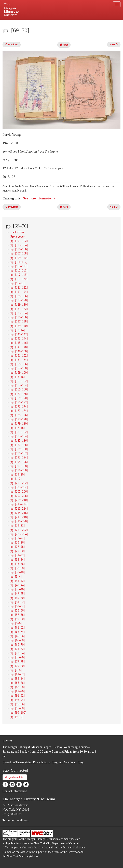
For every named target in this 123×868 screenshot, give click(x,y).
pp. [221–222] (19, 530)
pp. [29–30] (18, 551)
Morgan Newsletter (15, 777)
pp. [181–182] (19, 432)
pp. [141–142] (19, 334)
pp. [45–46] (18, 589)
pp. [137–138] (19, 321)
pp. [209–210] (19, 500)
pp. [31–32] (18, 555)
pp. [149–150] (19, 351)
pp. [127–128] (19, 300)
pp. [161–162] (19, 381)
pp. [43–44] (18, 585)
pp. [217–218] (19, 517)
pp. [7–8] (16, 670)
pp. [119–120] (19, 279)
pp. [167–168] (19, 394)
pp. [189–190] (19, 449)
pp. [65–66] (18, 636)
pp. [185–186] (19, 441)
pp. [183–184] (19, 436)
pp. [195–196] (19, 462)
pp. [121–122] (19, 288)
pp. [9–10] (17, 717)
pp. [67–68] (18, 640)
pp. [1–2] (16, 479)
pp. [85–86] (18, 683)
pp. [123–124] (19, 292)
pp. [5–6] (16, 623)
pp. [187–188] (19, 445)
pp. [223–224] (19, 534)
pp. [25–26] (18, 542)
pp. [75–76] (18, 657)
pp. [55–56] (18, 611)
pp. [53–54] (18, 606)
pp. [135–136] (19, 317)
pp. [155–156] (19, 364)
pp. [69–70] (18, 645)
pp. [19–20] (18, 474)
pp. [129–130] (19, 305)
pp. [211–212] (19, 504)
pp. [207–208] (19, 496)
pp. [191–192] (19, 453)
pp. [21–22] (18, 525)
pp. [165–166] (19, 389)
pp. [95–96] (18, 704)
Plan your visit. (21, 23)
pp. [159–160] (19, 373)
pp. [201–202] (19, 483)
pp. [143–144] (19, 338)
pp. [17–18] (18, 428)
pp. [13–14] (18, 330)
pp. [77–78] (18, 661)
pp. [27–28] (18, 547)
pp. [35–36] (18, 564)
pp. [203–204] (19, 487)
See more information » (39, 198)
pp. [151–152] (19, 356)
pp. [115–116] (19, 270)
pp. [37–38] (18, 568)
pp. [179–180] (19, 424)
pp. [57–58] (18, 615)
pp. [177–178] (19, 419)
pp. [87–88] (18, 687)
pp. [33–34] (18, 560)
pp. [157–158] (19, 368)
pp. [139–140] (19, 326)
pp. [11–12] (17, 283)
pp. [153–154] (19, 360)
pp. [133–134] (19, 313)
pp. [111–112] (19, 262)
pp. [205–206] (19, 492)
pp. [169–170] (19, 398)
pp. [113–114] (19, 266)
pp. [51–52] (18, 602)
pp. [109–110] (19, 258)
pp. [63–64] (18, 632)
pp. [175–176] (19, 415)
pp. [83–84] (18, 679)
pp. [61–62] (18, 628)
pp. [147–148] (19, 347)
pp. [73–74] (18, 653)
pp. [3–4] (16, 577)
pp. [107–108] (19, 253)
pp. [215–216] (19, 513)
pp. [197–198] (19, 466)
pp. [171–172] (19, 402)
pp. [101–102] (19, 241)
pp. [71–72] (18, 649)
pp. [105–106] (19, 249)
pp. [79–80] (18, 666)
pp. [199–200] (19, 470)
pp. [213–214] (19, 509)
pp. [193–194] (19, 457)
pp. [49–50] (18, 598)
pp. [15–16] (18, 377)
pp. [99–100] (18, 713)
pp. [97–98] (18, 708)
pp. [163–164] (19, 385)
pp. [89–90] (18, 691)
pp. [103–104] (19, 245)
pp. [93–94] (18, 700)
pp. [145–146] (19, 343)
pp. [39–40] (18, 572)
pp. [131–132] (19, 309)
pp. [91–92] (18, 696)
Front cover (17, 237)
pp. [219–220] (19, 521)
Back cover (17, 232)
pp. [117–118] (19, 275)
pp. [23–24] (18, 538)
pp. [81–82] (18, 674)
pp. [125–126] (19, 296)
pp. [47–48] (18, 593)
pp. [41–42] (18, 581)
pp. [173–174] (19, 406)
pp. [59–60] (18, 619)
